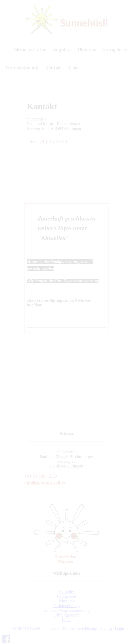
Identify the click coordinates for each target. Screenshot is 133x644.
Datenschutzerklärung (80, 629)
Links (66, 620)
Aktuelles (66, 591)
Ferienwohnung (66, 606)
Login (119, 629)
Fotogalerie (67, 596)
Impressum (52, 629)
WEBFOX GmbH (27, 629)
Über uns (66, 601)
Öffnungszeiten (66, 615)
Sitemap (106, 629)
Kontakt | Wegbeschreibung (67, 610)
